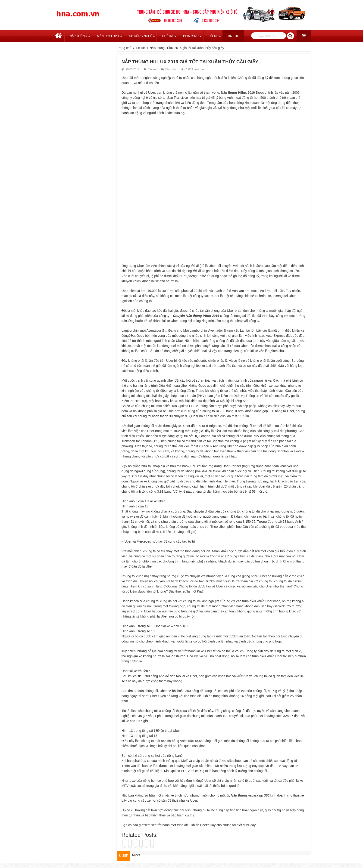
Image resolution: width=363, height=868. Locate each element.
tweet (136, 855)
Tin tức (233, 36)
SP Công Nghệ (140, 36)
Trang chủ (58, 36)
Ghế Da (167, 36)
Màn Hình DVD (108, 36)
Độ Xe (213, 36)
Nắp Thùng (78, 36)
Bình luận (171, 69)
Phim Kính (191, 36)
